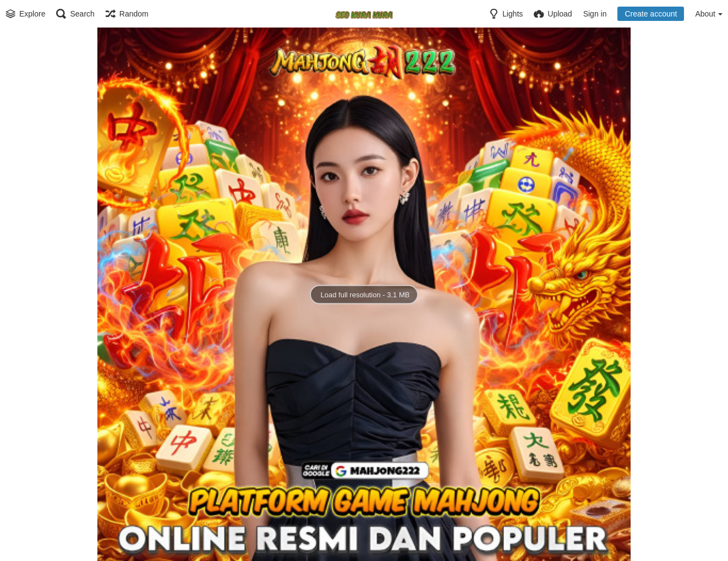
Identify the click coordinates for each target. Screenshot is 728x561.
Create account (651, 14)
